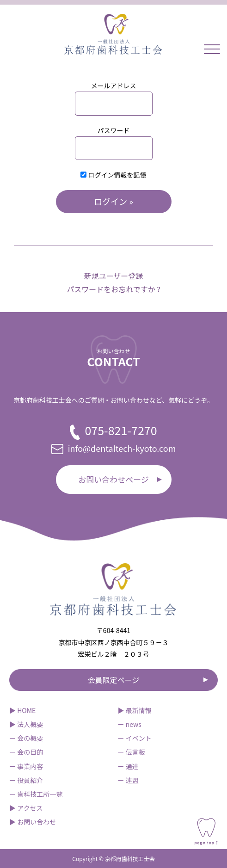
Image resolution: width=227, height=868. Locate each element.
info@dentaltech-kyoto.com (114, 448)
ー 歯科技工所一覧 (36, 794)
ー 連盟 (128, 780)
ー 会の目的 (26, 752)
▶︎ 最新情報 (135, 710)
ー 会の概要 (26, 738)
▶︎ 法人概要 (26, 724)
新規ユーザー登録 (114, 276)
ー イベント (135, 738)
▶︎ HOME (22, 710)
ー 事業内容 (26, 766)
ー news (130, 724)
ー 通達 (128, 766)
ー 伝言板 (132, 752)
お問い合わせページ (113, 479)
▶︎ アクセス (26, 808)
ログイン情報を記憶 (113, 175)
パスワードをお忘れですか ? (113, 289)
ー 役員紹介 (26, 780)
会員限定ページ (114, 680)
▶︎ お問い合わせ (33, 822)
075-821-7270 (113, 431)
